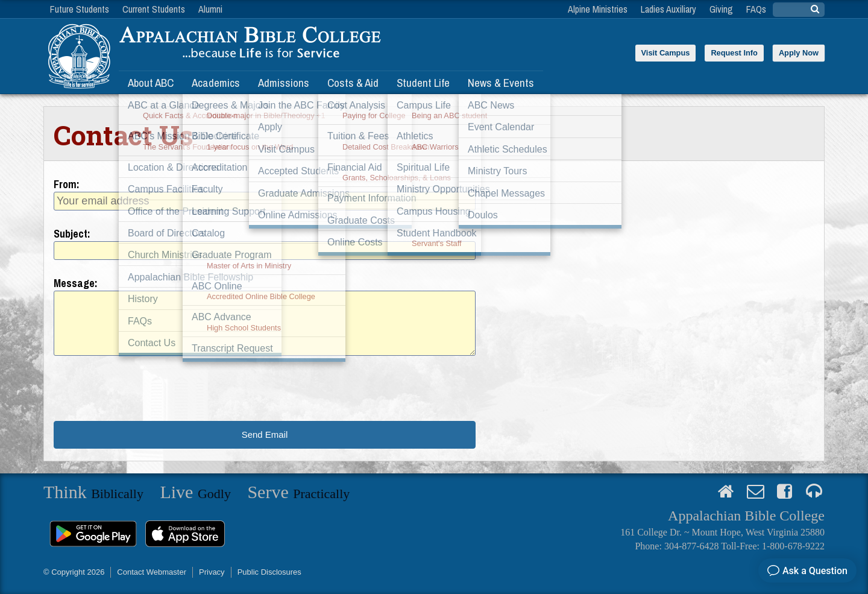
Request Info (734, 53)
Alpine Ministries (598, 9)
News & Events (501, 83)
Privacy (212, 572)
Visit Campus (666, 53)
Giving (721, 9)
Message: (76, 283)
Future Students (80, 9)
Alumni (210, 9)
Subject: (72, 234)
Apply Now (799, 53)
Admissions (284, 83)
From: (67, 184)
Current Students (154, 9)
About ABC (151, 83)
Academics (216, 83)
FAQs (756, 9)
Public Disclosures (269, 572)
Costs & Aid (353, 83)
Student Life (423, 83)
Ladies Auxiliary (668, 9)
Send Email (265, 434)
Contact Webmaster (152, 572)
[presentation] (145, 388)
